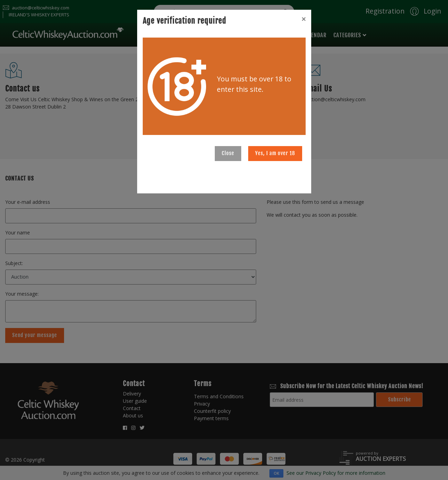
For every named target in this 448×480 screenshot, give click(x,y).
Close (228, 153)
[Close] (304, 19)
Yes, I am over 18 (275, 153)
